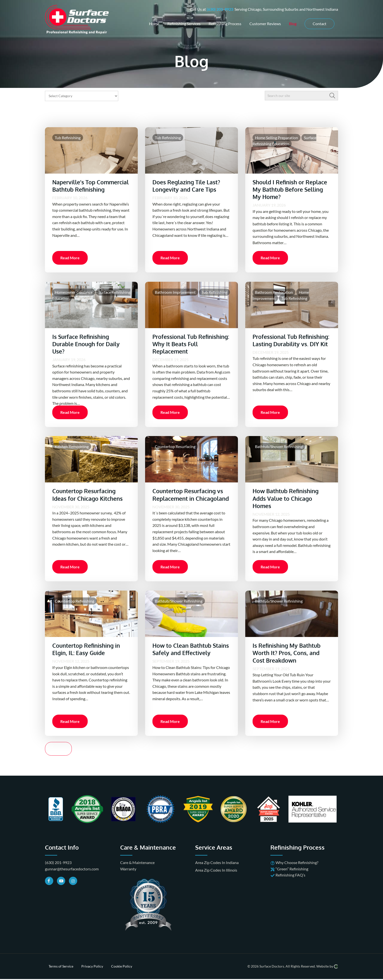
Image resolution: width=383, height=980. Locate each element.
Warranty (128, 874)
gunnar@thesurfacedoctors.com (72, 874)
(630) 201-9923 (220, 9)
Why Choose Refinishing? (297, 868)
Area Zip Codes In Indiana (217, 868)
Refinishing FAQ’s (290, 880)
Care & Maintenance (137, 868)
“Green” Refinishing (292, 874)
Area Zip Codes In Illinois (216, 875)
